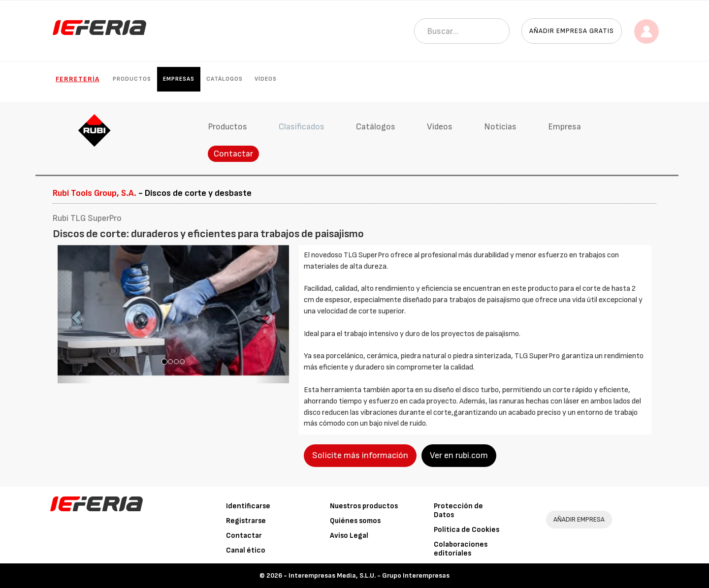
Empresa (564, 127)
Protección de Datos (458, 511)
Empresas (179, 79)
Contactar (233, 154)
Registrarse (246, 521)
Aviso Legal (349, 536)
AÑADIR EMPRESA (579, 519)
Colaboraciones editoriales (461, 549)
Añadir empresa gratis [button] (572, 31)
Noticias (500, 127)
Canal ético (246, 550)
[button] (75, 314)
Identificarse (248, 506)
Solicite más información (360, 455)
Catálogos (225, 79)
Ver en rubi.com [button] (459, 455)
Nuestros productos (364, 506)
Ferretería (78, 79)
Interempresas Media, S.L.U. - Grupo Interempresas (369, 575)
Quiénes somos (355, 521)
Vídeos (266, 79)
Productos (132, 79)
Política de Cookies (467, 530)
